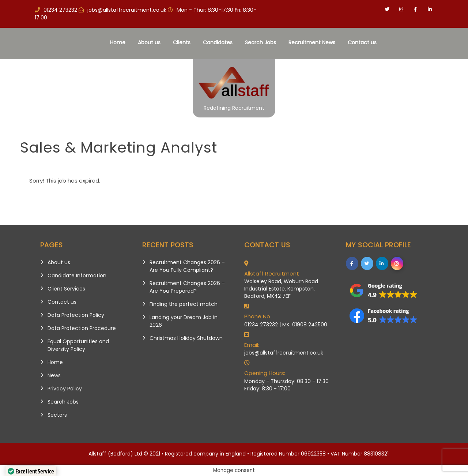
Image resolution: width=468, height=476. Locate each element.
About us (149, 42)
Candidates (218, 42)
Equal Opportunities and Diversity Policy (78, 345)
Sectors (57, 415)
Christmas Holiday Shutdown (186, 338)
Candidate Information (77, 276)
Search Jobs (261, 42)
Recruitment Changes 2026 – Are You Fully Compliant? (187, 266)
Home (118, 42)
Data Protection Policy (76, 315)
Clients (182, 42)
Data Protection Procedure (82, 328)
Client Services (66, 289)
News (54, 375)
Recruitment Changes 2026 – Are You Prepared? (187, 287)
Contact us (362, 42)
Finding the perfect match (184, 304)
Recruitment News (312, 42)
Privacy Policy (65, 389)
